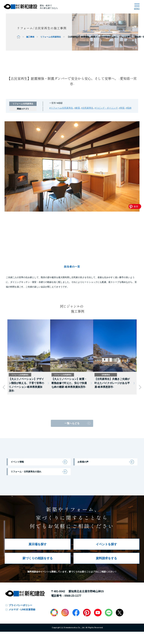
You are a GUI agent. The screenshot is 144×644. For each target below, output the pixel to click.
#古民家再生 (87, 108)
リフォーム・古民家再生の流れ (26, 472)
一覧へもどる (72, 423)
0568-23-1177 (73, 596)
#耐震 (77, 108)
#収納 (128, 108)
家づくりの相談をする (38, 558)
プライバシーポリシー (20, 605)
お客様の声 (83, 462)
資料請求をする (106, 558)
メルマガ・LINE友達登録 (22, 609)
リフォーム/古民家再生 (51, 37)
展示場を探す (38, 544)
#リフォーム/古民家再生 (61, 108)
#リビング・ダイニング (106, 108)
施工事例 (30, 37)
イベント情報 (17, 462)
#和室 (122, 108)
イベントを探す (106, 544)
